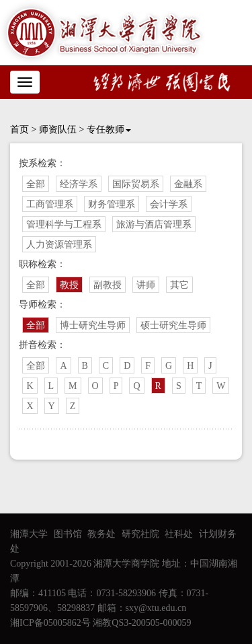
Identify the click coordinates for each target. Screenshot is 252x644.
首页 (19, 130)
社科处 (179, 534)
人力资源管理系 (59, 245)
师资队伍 (58, 130)
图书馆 (68, 534)
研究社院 (140, 534)
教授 (69, 285)
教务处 (101, 534)
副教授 (108, 285)
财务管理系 (112, 204)
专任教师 (109, 130)
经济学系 (79, 184)
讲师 (146, 285)
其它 (179, 285)
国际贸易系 (136, 184)
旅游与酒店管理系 (154, 224)
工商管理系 (50, 204)
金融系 (188, 184)
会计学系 (169, 204)
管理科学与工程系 (64, 224)
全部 (36, 184)
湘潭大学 (29, 534)
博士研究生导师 (93, 325)
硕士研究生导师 (173, 325)
